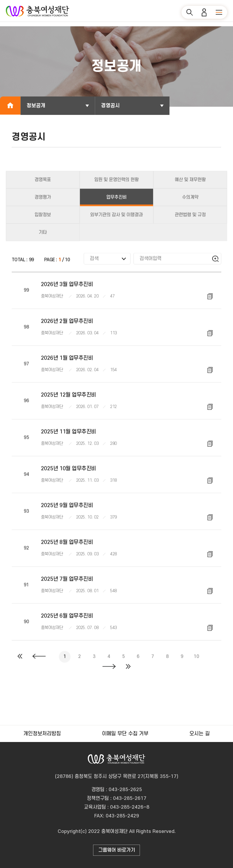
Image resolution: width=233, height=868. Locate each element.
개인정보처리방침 (42, 734)
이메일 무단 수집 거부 (125, 734)
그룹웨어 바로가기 (117, 850)
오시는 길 (199, 734)
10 (196, 660)
